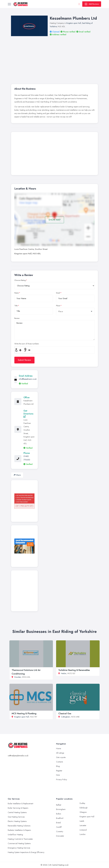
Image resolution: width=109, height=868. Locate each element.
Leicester (83, 825)
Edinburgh (84, 808)
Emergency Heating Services (19, 848)
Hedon (64, 673)
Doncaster (60, 836)
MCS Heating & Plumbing (24, 713)
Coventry (60, 831)
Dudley (82, 803)
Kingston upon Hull (74, 23)
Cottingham (65, 717)
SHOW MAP (55, 220)
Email (58, 293)
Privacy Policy (62, 779)
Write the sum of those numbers (27, 344)
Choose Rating (20, 280)
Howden (18, 677)
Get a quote (61, 757)
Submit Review (24, 360)
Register (59, 771)
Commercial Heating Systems (19, 843)
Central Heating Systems (17, 812)
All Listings (60, 753)
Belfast (59, 805)
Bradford (60, 818)
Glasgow (83, 812)
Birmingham (61, 809)
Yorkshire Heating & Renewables (74, 670)
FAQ (58, 775)
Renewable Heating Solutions (19, 826)
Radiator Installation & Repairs (19, 830)
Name (17, 293)
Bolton (59, 814)
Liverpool (83, 830)
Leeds (82, 821)
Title (16, 306)
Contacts (59, 762)
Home (59, 748)
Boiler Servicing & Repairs (18, 808)
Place (58, 306)
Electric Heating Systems (17, 821)
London (83, 834)
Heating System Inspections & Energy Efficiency (26, 852)
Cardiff (59, 827)
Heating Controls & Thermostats (20, 839)
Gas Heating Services (16, 817)
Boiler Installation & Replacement (20, 804)
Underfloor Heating (15, 835)
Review (17, 318)
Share (17, 475)
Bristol (58, 823)
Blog (58, 766)
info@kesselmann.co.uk (28, 379)
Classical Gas (65, 713)
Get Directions (28, 413)
